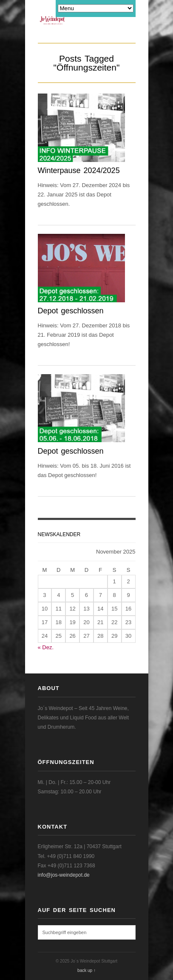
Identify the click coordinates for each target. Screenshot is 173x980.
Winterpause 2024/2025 (79, 170)
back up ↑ (86, 970)
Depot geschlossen (71, 311)
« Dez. (46, 647)
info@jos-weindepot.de (64, 875)
